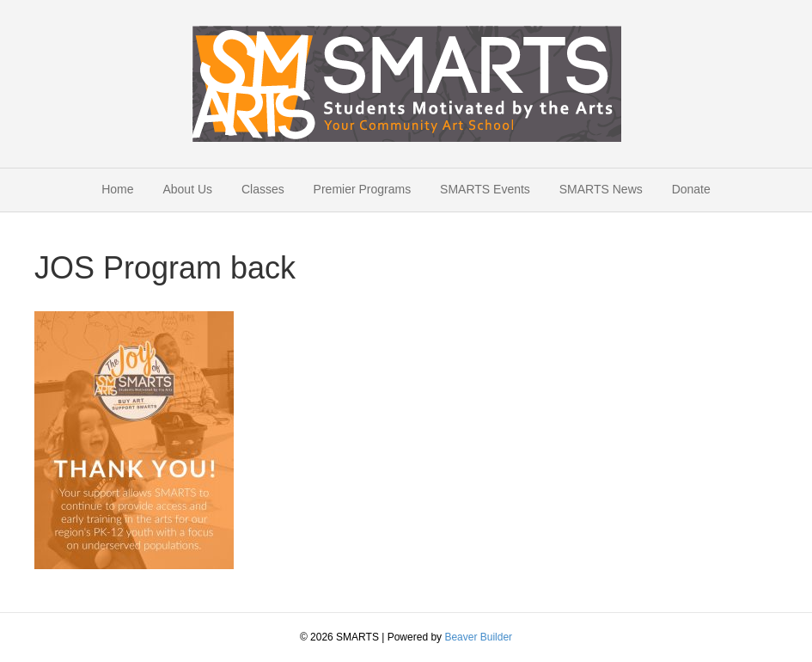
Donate (691, 189)
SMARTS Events (485, 189)
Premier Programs (363, 189)
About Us (187, 189)
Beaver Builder (478, 637)
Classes (263, 189)
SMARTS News (601, 189)
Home (117, 189)
